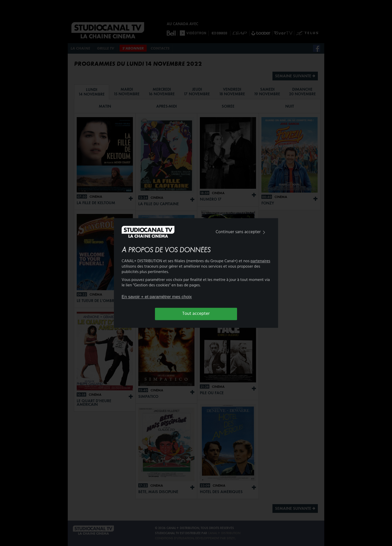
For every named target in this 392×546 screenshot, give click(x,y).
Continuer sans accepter (242, 232)
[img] (264, 232)
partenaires (261, 261)
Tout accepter (196, 314)
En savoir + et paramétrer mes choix (157, 297)
